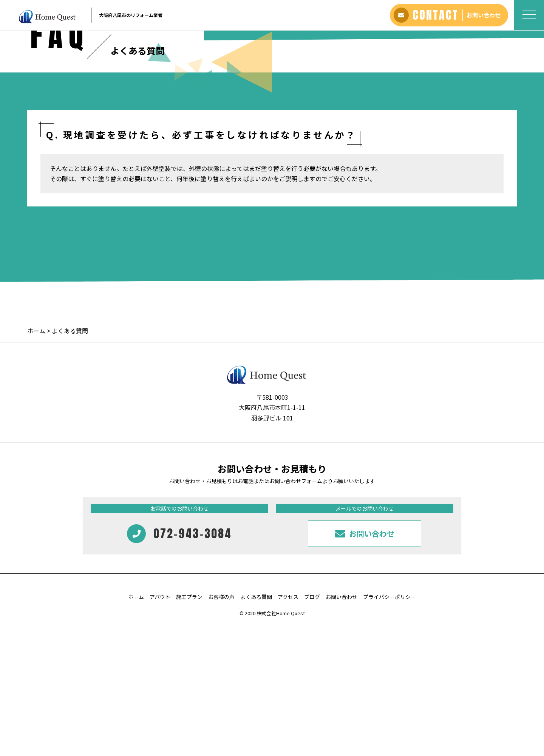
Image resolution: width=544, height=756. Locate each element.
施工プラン (189, 726)
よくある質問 (256, 726)
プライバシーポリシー (389, 726)
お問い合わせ (342, 726)
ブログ (312, 726)
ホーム (36, 460)
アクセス (288, 726)
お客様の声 (221, 726)
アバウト (160, 726)
